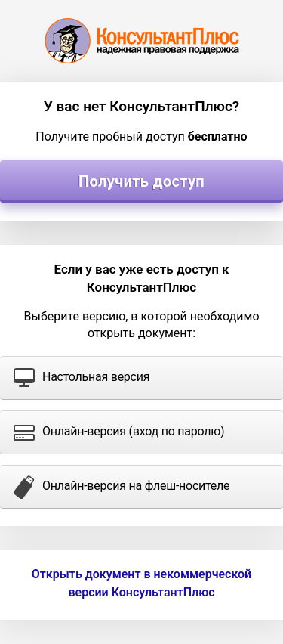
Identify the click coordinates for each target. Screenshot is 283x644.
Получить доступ (141, 181)
